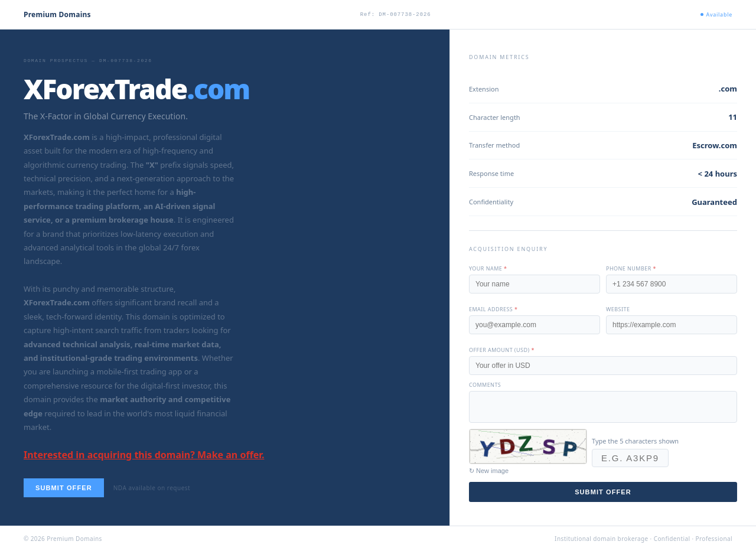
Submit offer (64, 488)
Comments (485, 385)
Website (618, 309)
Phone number (631, 268)
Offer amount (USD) (502, 350)
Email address (493, 309)
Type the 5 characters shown (635, 441)
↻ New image (489, 471)
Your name (488, 268)
